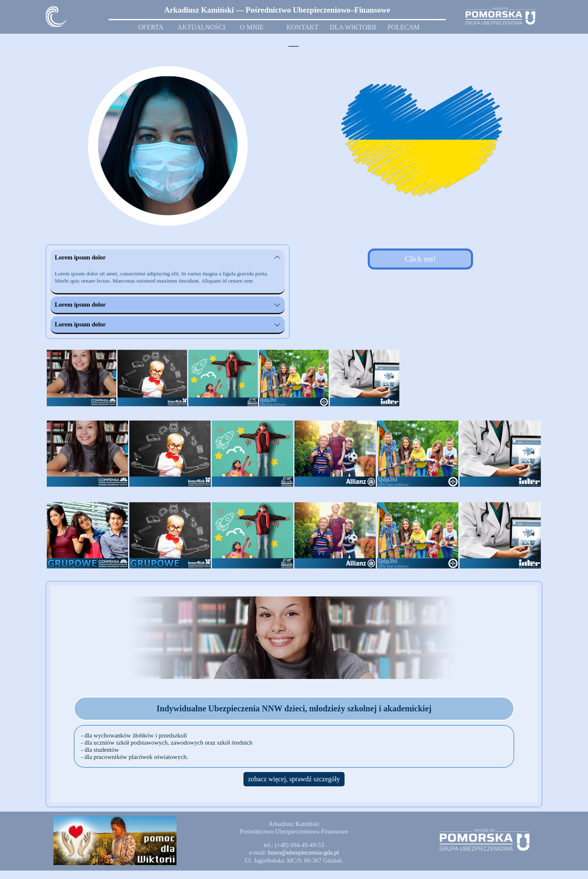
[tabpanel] (277, 10)
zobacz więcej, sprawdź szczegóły (294, 779)
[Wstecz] (46, 378)
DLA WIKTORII (353, 27)
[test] (420, 259)
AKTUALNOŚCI (201, 27)
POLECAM (404, 27)
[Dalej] (542, 378)
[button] (303, 852)
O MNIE (252, 27)
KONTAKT (302, 27)
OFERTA (151, 27)
